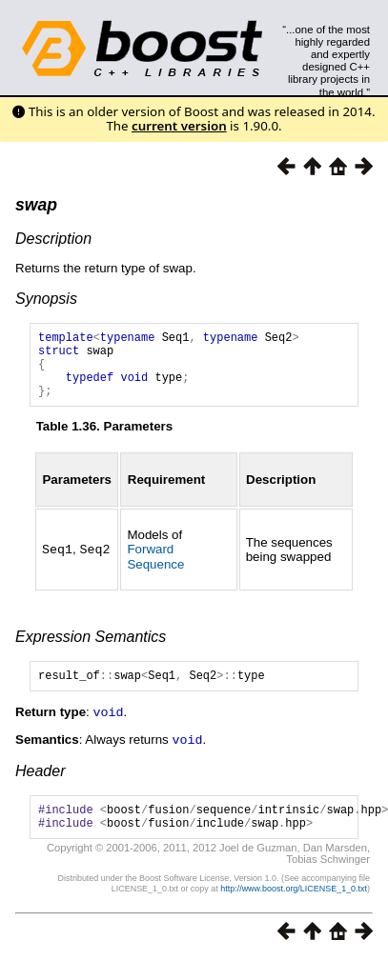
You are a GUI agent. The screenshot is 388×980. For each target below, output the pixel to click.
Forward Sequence (155, 570)
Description (53, 239)
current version (179, 126)
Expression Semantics (91, 651)
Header (40, 786)
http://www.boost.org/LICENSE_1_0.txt (294, 910)
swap (36, 205)
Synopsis (46, 299)
